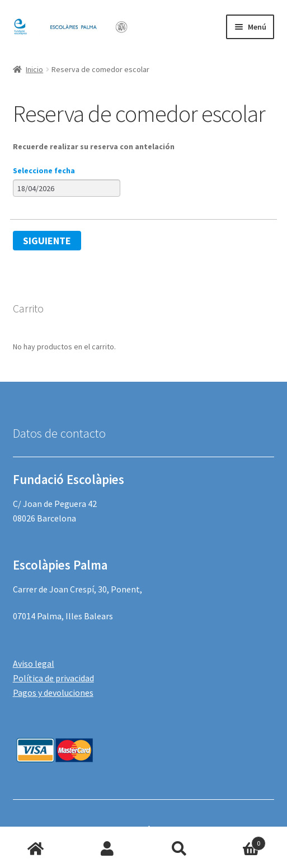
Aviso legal (34, 663)
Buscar (180, 849)
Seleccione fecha (44, 170)
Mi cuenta (107, 849)
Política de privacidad (53, 678)
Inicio (34, 69)
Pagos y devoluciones (53, 692)
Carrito (241, 841)
